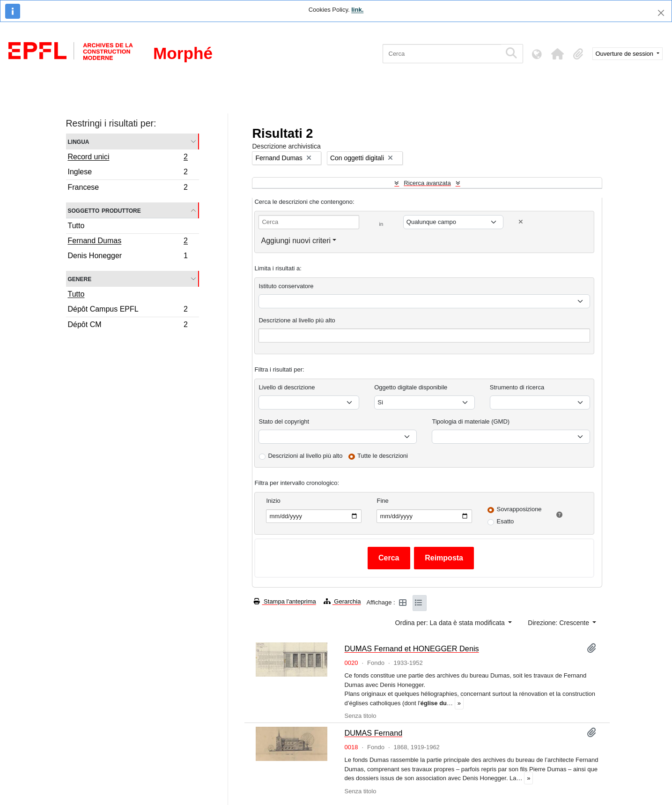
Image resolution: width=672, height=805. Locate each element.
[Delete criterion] (521, 222)
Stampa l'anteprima (285, 601)
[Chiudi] (661, 13)
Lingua (79, 141)
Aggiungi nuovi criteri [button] (296, 241)
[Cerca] (442, 54)
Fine (382, 501)
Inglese (128, 173)
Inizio (273, 501)
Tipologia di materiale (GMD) (471, 421)
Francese (128, 188)
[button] (558, 54)
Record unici (128, 158)
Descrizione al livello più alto (297, 320)
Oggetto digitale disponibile (411, 387)
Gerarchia (342, 601)
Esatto (505, 521)
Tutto (76, 226)
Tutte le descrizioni (383, 456)
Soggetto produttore (104, 210)
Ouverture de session (625, 54)
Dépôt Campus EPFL (128, 310)
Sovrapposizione (519, 509)
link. (357, 10)
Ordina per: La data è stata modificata (451, 623)
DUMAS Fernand (373, 733)
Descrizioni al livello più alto (305, 456)
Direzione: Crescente (559, 623)
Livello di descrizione (287, 387)
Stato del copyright (284, 421)
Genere (80, 279)
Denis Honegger (128, 257)
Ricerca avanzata (427, 183)
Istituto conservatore (286, 286)
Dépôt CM (128, 326)
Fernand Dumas (128, 242)
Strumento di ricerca (517, 387)
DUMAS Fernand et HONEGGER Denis (411, 648)
